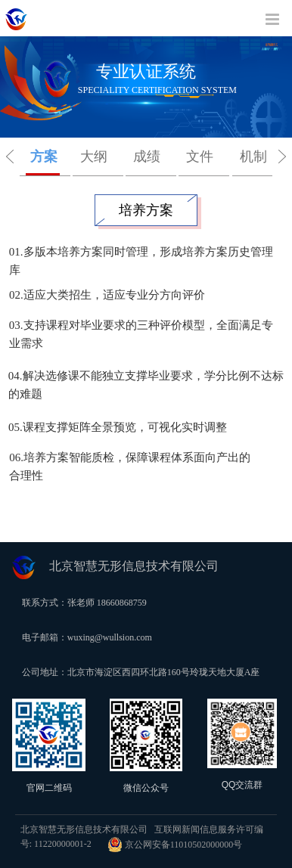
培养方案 (146, 210)
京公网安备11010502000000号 (176, 845)
